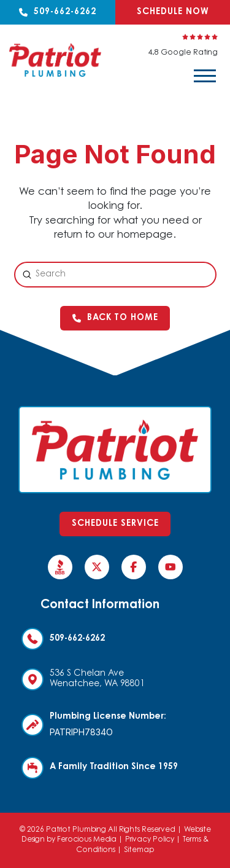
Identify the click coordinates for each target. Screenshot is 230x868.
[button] (205, 76)
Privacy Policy (150, 840)
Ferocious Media (87, 840)
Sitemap (139, 850)
